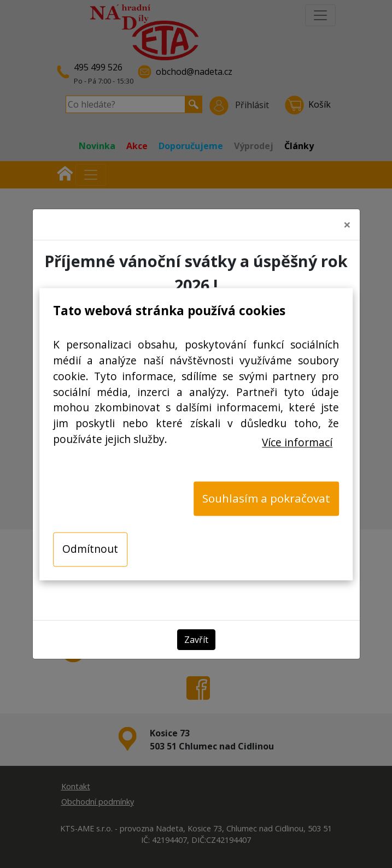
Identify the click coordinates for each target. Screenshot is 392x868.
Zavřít (196, 635)
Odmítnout (90, 549)
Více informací (297, 442)
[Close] (347, 221)
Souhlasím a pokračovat (266, 498)
